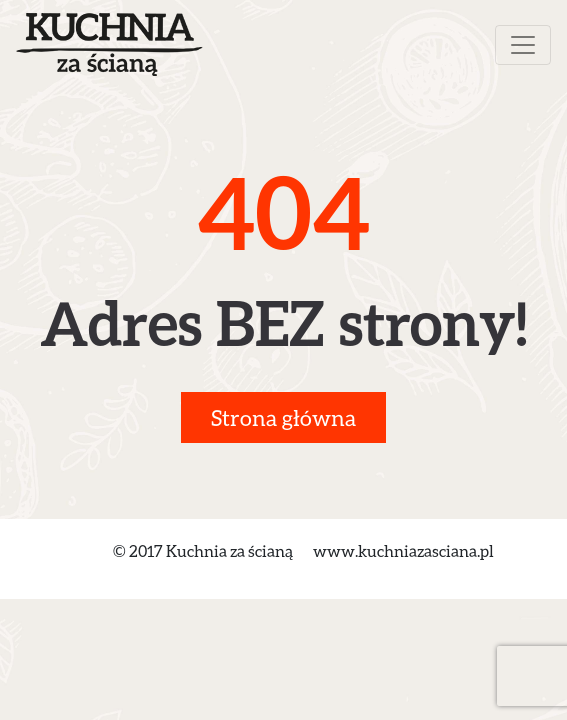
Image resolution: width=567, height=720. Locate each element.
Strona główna (283, 417)
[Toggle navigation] (523, 45)
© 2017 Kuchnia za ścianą (203, 550)
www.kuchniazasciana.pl (403, 550)
